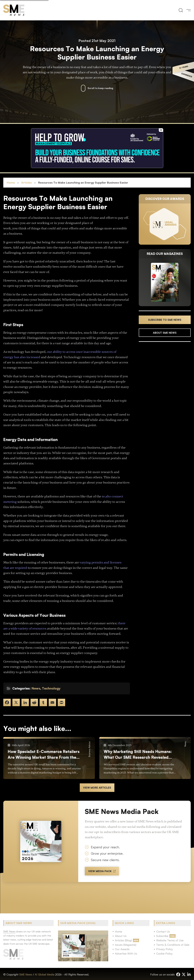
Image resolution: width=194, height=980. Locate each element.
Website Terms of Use (170, 940)
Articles (26, 183)
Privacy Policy (165, 949)
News (36, 688)
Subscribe (162, 936)
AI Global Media (45, 974)
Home (11, 183)
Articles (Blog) (123, 940)
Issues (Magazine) (126, 945)
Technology (51, 688)
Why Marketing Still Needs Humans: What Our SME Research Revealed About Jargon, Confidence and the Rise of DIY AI (138, 755)
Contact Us (163, 931)
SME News (26, 974)
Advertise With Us (126, 954)
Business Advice (89, 749)
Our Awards (122, 949)
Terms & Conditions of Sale (173, 945)
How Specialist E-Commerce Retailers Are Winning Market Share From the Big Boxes (44, 755)
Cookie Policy (164, 954)
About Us (121, 936)
